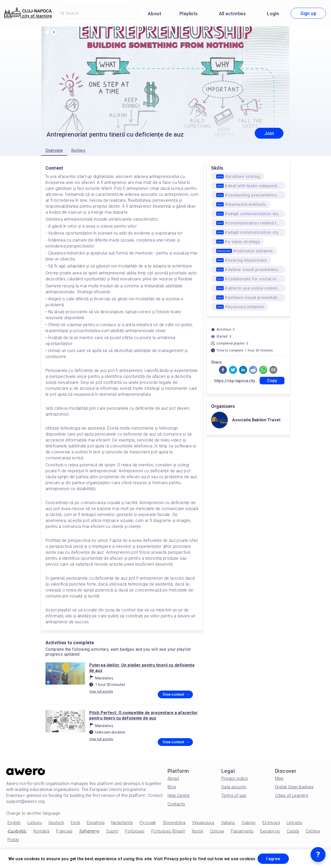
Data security (234, 787)
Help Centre (179, 795)
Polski (13, 840)
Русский (148, 823)
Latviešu (294, 823)
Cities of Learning (292, 795)
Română (41, 831)
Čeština (313, 831)
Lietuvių (35, 823)
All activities (232, 14)
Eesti (76, 823)
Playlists (189, 14)
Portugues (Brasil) (168, 831)
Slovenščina (174, 823)
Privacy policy (235, 778)
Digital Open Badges (294, 787)
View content (176, 695)
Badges (78, 150)
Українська (203, 823)
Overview (54, 150)
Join (269, 133)
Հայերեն (17, 831)
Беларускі (270, 831)
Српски (217, 831)
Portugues (135, 831)
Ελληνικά (271, 823)
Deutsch (56, 823)
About (155, 14)
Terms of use (234, 795)
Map (279, 778)
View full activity (101, 692)
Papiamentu (242, 831)
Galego (249, 823)
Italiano (228, 823)
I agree (274, 859)
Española (96, 823)
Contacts (176, 804)
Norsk (198, 831)
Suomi (112, 831)
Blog (172, 787)
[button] (223, 370)
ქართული (89, 831)
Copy (272, 381)
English (14, 823)
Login (273, 14)
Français (64, 831)
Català (293, 831)
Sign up (308, 13)
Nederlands (122, 823)
